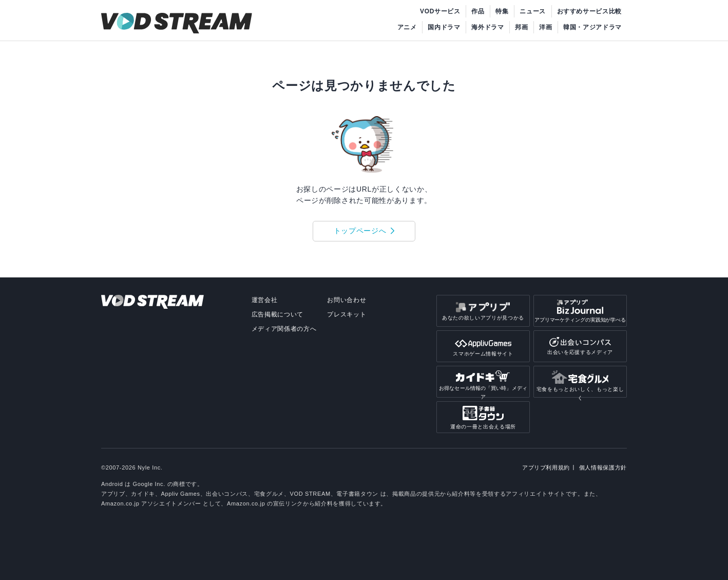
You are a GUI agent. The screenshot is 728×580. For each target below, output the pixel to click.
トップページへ (360, 231)
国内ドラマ (444, 27)
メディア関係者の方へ (284, 329)
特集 (502, 11)
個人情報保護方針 (603, 467)
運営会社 (265, 300)
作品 (478, 11)
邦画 (521, 27)
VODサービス (440, 11)
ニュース (533, 11)
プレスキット (347, 314)
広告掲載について (277, 314)
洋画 (545, 27)
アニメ (407, 27)
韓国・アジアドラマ (592, 27)
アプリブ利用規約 (546, 467)
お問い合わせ (347, 300)
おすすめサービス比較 (590, 11)
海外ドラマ (487, 27)
